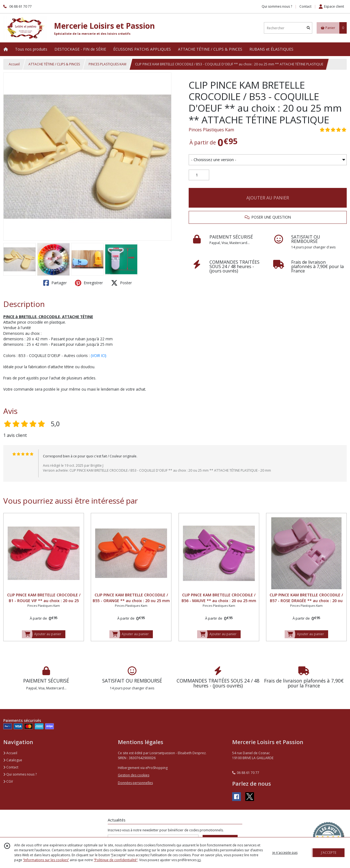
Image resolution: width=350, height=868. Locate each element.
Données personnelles (135, 783)
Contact (305, 6)
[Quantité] (199, 175)
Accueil (14, 64)
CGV (8, 781)
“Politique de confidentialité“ (116, 860)
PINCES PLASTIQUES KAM (107, 64)
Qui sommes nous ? (20, 774)
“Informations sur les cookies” (46, 860)
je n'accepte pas (285, 853)
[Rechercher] (308, 28)
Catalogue (13, 760)
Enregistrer (89, 283)
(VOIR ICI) (99, 355)
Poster (121, 283)
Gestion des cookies (134, 775)
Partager (55, 283)
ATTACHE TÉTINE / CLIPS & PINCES (54, 64)
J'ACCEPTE (329, 853)
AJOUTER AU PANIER (268, 198)
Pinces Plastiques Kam (211, 130)
